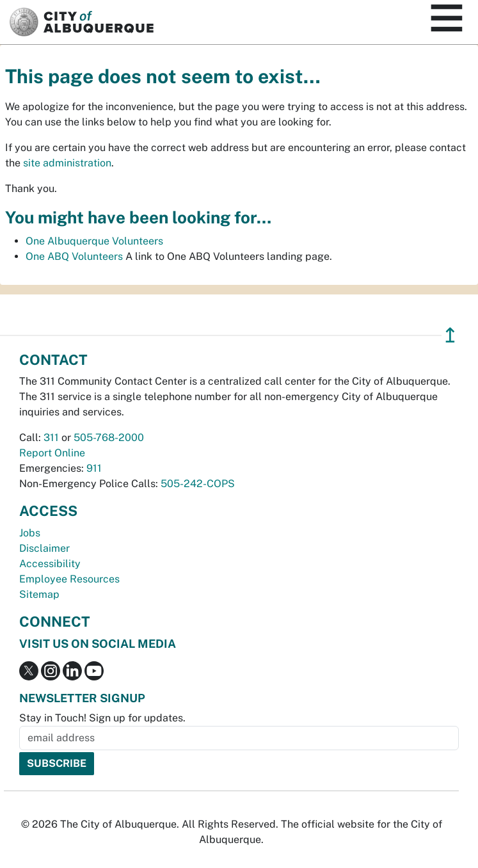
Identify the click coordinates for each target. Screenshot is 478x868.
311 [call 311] (51, 438)
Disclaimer (44, 548)
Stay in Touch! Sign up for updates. (102, 718)
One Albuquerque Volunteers (94, 241)
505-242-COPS (198, 484)
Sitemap (39, 594)
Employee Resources (69, 579)
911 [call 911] (94, 468)
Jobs (30, 533)
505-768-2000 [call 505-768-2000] (109, 438)
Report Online (52, 453)
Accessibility (50, 564)
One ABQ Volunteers (74, 256)
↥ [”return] (450, 335)
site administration (67, 163)
